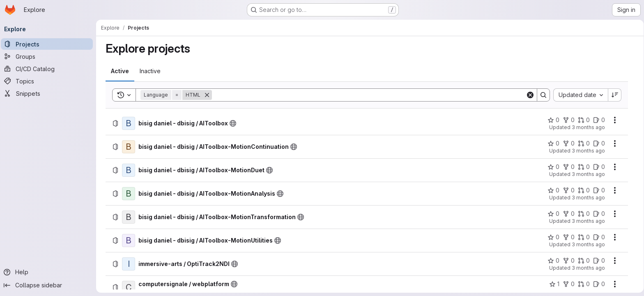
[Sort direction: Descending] (615, 95)
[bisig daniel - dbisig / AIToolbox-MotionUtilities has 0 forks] (569, 237)
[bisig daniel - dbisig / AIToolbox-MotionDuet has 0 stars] (553, 167)
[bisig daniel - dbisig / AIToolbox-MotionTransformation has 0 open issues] (599, 214)
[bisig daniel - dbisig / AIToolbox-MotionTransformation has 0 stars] (553, 214)
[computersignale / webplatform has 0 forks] (569, 284)
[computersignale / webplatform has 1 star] (554, 284)
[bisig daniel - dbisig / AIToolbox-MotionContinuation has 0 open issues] (599, 143)
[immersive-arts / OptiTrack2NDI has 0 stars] (553, 261)
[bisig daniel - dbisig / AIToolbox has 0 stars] (553, 120)
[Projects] (49, 44)
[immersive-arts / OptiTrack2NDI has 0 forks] (569, 261)
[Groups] (49, 56)
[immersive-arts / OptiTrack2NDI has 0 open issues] (599, 261)
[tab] (120, 71)
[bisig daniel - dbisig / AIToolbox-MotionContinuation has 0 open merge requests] (584, 143)
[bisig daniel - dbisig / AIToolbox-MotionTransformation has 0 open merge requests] (584, 214)
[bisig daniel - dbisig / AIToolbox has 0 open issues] (599, 120)
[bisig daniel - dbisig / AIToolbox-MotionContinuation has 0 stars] (553, 143)
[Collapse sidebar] (49, 285)
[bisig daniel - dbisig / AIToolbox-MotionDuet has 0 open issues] (599, 167)
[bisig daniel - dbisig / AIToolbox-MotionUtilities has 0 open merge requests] (584, 237)
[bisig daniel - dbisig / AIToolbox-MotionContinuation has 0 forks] (569, 143)
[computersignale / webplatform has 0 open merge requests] (584, 284)
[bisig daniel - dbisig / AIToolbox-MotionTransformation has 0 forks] (569, 214)
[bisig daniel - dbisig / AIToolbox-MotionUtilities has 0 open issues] (599, 237)
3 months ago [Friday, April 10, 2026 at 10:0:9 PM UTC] (588, 127)
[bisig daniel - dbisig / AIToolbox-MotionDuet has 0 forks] (569, 167)
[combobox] (581, 95)
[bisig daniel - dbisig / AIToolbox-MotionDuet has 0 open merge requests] (584, 167)
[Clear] (530, 95)
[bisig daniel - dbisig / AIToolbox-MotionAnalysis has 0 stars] (553, 190)
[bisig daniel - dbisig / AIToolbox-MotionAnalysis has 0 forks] (569, 190)
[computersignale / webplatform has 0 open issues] (599, 284)
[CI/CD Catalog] (49, 69)
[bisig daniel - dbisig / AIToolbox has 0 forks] (569, 120)
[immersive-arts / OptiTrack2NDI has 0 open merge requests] (584, 261)
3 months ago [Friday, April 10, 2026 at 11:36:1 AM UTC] (588, 268)
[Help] (49, 272)
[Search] (369, 95)
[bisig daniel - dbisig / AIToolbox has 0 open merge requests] (584, 120)
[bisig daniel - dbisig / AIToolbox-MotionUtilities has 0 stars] (553, 237)
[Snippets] (49, 93)
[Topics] (49, 81)
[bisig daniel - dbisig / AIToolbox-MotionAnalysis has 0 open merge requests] (584, 190)
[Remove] (207, 95)
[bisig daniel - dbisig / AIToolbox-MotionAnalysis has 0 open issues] (599, 190)
